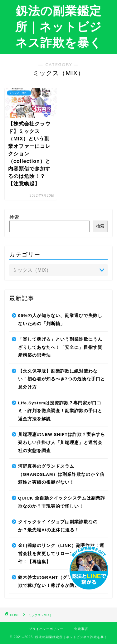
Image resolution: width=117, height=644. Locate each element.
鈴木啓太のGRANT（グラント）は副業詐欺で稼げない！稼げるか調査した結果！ (61, 581)
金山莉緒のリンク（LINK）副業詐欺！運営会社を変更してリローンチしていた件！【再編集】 (61, 554)
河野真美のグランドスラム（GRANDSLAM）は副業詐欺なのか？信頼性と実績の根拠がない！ (61, 474)
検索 (14, 217)
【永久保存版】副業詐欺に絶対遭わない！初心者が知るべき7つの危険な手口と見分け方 (62, 379)
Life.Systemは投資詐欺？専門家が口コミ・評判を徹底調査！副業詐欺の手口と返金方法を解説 (60, 411)
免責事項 (81, 629)
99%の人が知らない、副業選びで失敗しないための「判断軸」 (60, 320)
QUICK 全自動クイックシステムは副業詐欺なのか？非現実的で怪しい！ (62, 502)
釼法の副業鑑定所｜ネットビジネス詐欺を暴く (58, 27)
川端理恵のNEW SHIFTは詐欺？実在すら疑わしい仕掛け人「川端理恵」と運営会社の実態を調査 (62, 442)
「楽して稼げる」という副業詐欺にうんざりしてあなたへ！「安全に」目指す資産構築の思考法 (60, 347)
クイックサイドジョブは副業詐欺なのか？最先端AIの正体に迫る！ (58, 526)
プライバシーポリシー (46, 629)
